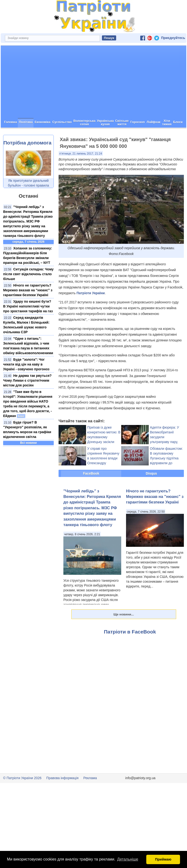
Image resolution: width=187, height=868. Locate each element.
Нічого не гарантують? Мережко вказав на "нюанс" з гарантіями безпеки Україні (28, 290)
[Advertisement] (93, 82)
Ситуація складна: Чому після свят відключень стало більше (28, 274)
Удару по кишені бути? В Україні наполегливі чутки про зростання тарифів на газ (28, 306)
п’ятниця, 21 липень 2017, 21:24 (81, 154)
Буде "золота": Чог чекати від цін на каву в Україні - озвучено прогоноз (26, 364)
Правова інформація (62, 778)
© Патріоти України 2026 (22, 778)
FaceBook (91, 473)
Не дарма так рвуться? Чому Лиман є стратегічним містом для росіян (27, 380)
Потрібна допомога (27, 143)
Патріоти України (90, 293)
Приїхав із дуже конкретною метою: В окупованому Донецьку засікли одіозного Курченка (104, 437)
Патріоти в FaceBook (130, 632)
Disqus (151, 473)
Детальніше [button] (128, 859)
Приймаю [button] (163, 859)
